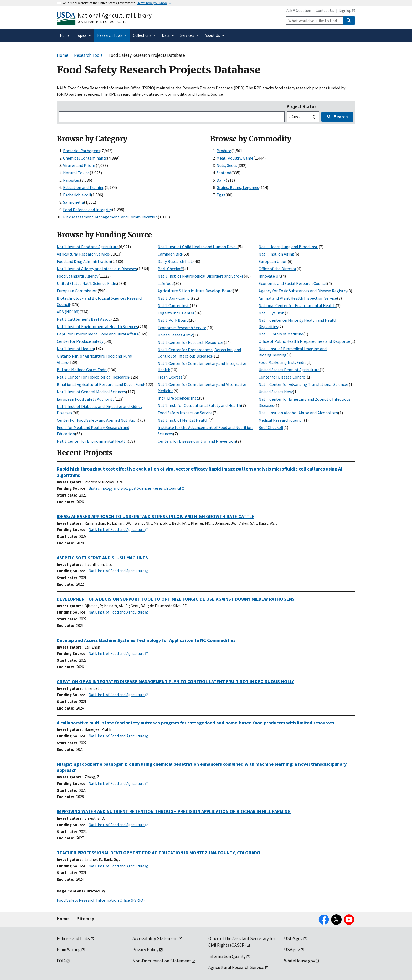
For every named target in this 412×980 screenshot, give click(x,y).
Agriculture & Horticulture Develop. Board (195, 291)
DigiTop (345, 10)
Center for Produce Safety (80, 341)
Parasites (71, 180)
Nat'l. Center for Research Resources (191, 342)
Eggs (221, 195)
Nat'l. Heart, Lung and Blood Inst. (289, 247)
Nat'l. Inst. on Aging (276, 254)
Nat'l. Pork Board (173, 320)
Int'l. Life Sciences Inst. (178, 398)
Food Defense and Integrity (87, 210)
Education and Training (84, 187)
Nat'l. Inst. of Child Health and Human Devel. (198, 247)
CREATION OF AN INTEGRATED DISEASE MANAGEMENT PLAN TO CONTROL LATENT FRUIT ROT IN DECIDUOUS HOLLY (175, 682)
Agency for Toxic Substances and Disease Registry (303, 291)
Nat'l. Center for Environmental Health (92, 441)
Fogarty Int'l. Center (176, 313)
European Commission (77, 291)
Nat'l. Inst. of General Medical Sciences (91, 392)
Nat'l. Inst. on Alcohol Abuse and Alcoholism (298, 413)
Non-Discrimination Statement (162, 961)
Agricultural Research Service (83, 254)
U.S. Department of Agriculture (104, 22)
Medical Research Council (281, 420)
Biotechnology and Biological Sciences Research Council (135, 488)
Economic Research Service (182, 328)
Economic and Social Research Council (293, 283)
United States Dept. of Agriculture (289, 370)
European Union (273, 261)
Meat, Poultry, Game (235, 158)
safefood (166, 283)
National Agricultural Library (115, 15)
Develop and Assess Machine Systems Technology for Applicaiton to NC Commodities (146, 640)
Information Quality (227, 956)
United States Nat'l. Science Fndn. (87, 283)
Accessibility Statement (155, 938)
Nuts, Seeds (227, 165)
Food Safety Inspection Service (185, 413)
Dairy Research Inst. (175, 261)
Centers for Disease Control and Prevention (197, 441)
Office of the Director (277, 269)
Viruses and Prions (79, 165)
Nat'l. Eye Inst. (272, 313)
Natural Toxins (76, 173)
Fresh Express (170, 377)
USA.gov (292, 950)
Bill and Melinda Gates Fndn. (82, 370)
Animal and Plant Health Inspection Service (298, 298)
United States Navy (276, 392)
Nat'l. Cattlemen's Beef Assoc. (84, 319)
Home (63, 919)
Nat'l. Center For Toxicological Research (93, 377)
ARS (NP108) (68, 312)
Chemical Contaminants (85, 158)
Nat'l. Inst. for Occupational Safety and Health (199, 405)
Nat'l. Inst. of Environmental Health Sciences (97, 326)
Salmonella (73, 202)
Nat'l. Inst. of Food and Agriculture (88, 247)
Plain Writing (69, 950)
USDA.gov (293, 938)
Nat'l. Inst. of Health (75, 349)
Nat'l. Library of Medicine (281, 334)
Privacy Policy (145, 950)
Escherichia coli (77, 195)
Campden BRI (170, 254)
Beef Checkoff (271, 427)
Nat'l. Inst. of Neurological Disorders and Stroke (201, 276)
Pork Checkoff (170, 269)
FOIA (61, 961)
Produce (224, 151)
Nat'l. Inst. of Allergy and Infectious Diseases (97, 269)
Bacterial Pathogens (82, 151)
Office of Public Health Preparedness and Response (304, 341)
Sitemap (86, 919)
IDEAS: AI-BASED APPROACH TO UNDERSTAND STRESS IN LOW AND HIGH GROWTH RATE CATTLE (156, 516)
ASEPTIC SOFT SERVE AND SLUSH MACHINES (102, 558)
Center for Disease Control (283, 377)
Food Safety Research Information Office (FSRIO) (101, 900)
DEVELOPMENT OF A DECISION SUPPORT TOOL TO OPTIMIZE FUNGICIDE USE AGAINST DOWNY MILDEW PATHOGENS (176, 599)
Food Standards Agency (78, 276)
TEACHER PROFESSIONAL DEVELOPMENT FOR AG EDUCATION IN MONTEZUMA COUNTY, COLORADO (159, 853)
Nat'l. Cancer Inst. (174, 305)
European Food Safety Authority (86, 399)
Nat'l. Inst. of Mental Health (183, 420)
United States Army (175, 335)
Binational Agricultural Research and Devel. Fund (100, 384)
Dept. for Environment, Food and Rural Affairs (97, 334)
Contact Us (325, 10)
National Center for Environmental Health (297, 305)
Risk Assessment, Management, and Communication (110, 217)
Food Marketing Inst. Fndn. (282, 362)
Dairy (221, 180)
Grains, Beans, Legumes (238, 187)
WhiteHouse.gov (300, 961)
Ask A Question (299, 10)
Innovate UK (270, 276)
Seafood (224, 173)
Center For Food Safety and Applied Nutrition (97, 420)
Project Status (302, 106)
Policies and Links (73, 938)
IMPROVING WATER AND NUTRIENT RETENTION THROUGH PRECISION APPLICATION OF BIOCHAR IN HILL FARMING (174, 811)
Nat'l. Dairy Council (175, 298)
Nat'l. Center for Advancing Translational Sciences (304, 384)
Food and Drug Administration (84, 261)
